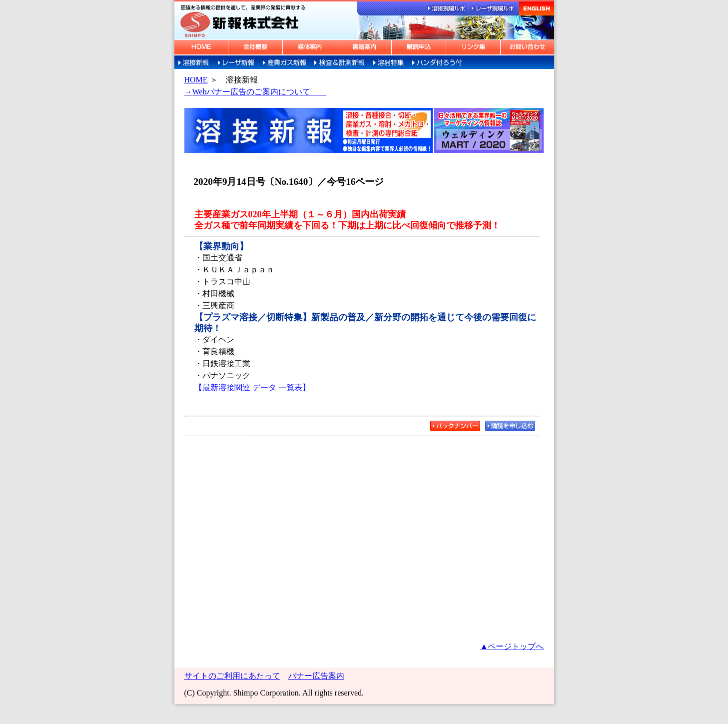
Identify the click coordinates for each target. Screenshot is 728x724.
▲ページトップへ (512, 646)
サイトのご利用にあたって (232, 676)
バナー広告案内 (316, 676)
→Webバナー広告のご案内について (256, 92)
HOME (196, 80)
